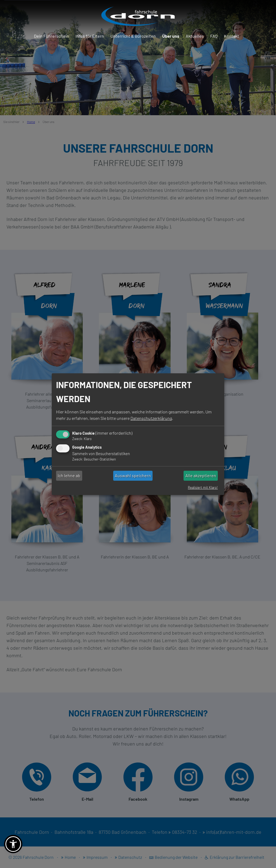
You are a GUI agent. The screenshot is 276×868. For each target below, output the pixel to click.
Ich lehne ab (69, 475)
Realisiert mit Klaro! (203, 487)
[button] (13, 844)
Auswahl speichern (133, 475)
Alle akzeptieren (201, 475)
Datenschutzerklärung (151, 418)
